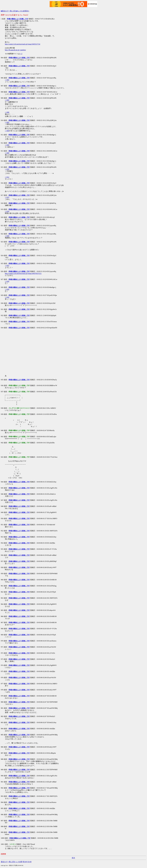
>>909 (7, 131)
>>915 (7, 197)
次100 (29, 862)
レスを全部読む (24, 11)
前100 (25, 862)
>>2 (21, 54)
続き (73, 858)
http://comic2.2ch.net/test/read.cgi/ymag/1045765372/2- (23, 273)
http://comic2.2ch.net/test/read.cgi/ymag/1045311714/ (23, 44)
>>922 (7, 265)
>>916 (7, 211)
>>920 (7, 236)
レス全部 (19, 862)
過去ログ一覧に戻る (8, 862)
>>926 (7, 281)
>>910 (7, 169)
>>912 (7, 177)
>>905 (7, 80)
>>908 (7, 112)
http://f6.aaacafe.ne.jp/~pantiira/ (15, 50)
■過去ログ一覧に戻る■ (9, 11)
